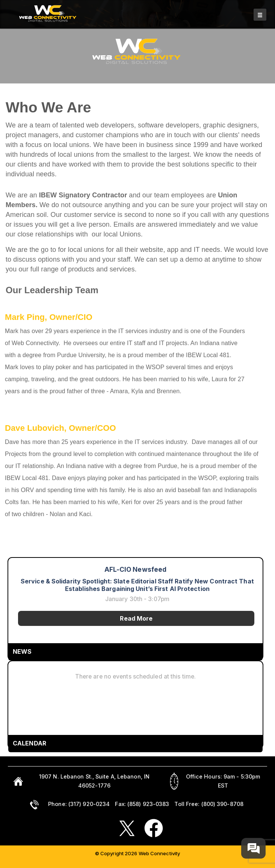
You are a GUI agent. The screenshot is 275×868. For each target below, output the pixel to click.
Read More (136, 618)
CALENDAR (29, 743)
